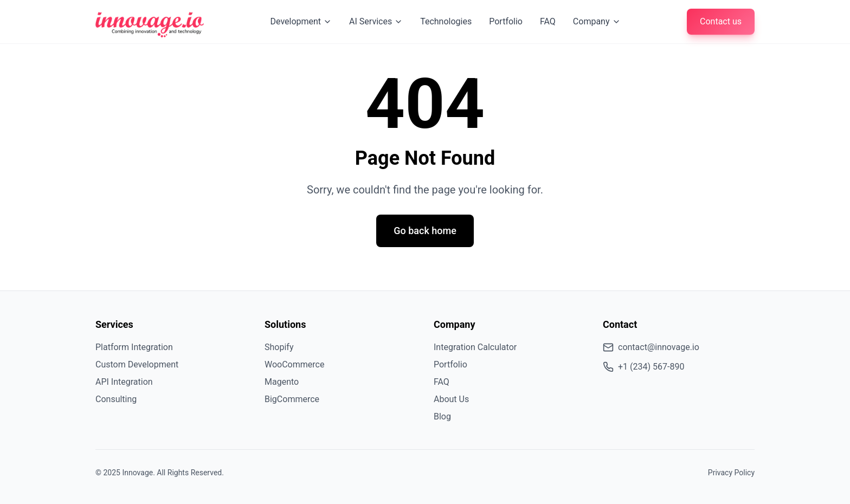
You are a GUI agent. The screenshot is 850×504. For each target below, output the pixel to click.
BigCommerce (292, 399)
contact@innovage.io (651, 347)
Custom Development (137, 364)
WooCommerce (294, 364)
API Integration (124, 382)
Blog (442, 416)
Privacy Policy (731, 473)
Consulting (116, 399)
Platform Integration (134, 347)
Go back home (425, 231)
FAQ (548, 21)
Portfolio (506, 21)
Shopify (279, 347)
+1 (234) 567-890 (643, 367)
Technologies (446, 21)
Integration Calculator (475, 347)
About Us (451, 399)
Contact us (721, 21)
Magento (282, 382)
